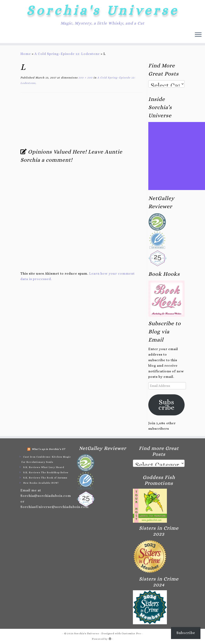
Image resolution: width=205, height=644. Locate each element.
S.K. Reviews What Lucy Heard (44, 467)
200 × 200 (85, 78)
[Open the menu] (198, 35)
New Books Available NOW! (41, 483)
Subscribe (167, 405)
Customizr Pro (131, 633)
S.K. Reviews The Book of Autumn (45, 478)
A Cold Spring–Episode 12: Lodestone (67, 54)
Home (26, 54)
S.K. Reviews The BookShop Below (46, 472)
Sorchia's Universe (102, 10)
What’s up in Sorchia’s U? (49, 449)
